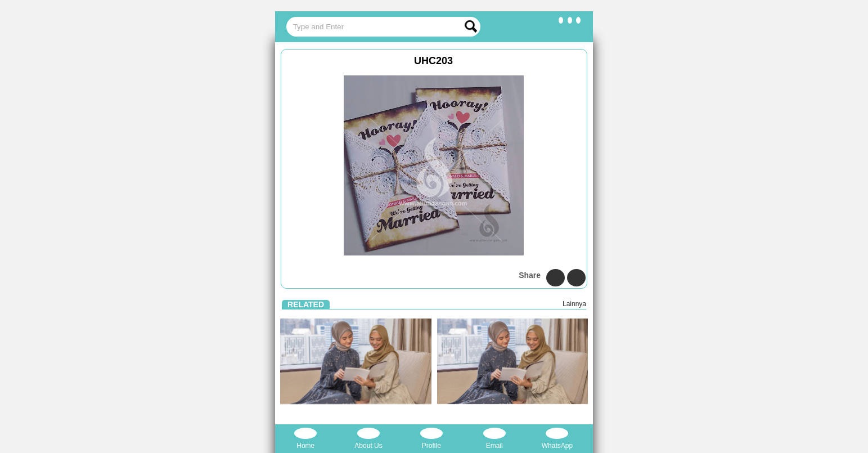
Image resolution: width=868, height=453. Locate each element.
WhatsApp (557, 439)
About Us (368, 439)
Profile (431, 439)
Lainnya (574, 304)
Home (305, 439)
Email (494, 439)
